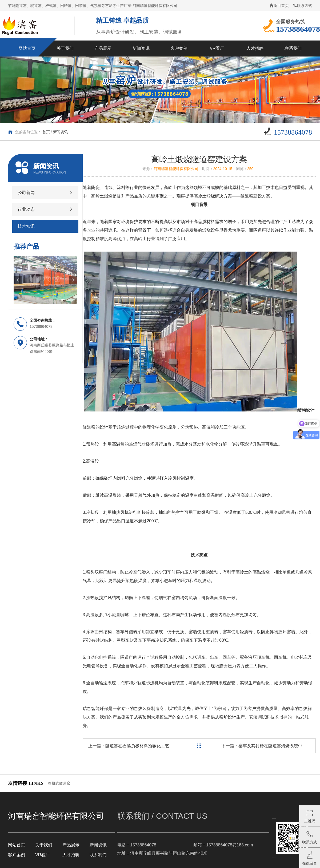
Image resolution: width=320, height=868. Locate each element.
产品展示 (71, 845)
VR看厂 (42, 855)
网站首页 (17, 845)
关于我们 (44, 845)
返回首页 (279, 5)
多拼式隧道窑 (59, 783)
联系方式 (302, 5)
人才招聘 (71, 855)
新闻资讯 (61, 132)
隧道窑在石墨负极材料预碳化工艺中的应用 (146, 746)
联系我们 (98, 855)
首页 (46, 132)
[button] (18, 280)
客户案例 (17, 855)
